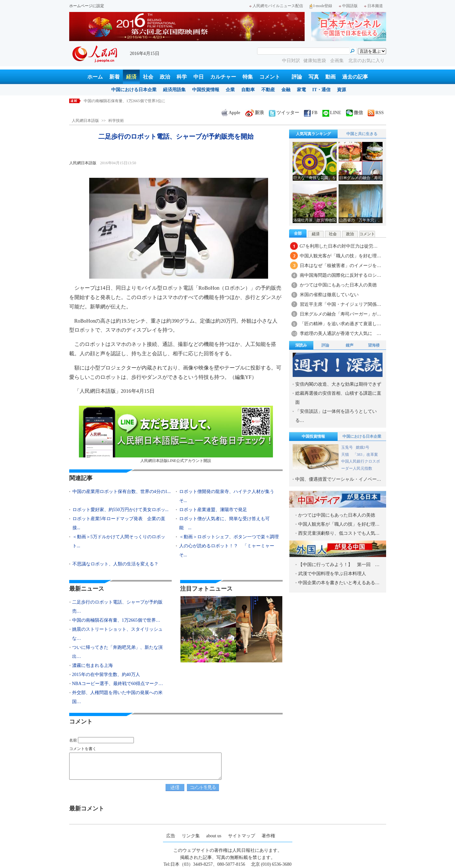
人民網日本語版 (85, 121)
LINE (332, 113)
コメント (270, 77)
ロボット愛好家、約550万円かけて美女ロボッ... (121, 510)
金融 (286, 90)
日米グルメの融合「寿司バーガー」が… (341, 314)
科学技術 (116, 121)
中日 (199, 77)
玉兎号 (347, 447)
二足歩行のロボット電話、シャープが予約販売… (117, 607)
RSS (376, 113)
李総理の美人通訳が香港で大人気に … (341, 333)
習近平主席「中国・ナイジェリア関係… (341, 304)
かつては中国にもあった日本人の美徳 (338, 285)
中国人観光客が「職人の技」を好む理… (341, 256)
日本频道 (374, 6)
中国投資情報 (206, 90)
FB (311, 113)
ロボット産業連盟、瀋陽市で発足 (213, 510)
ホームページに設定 (87, 6)
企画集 (338, 61)
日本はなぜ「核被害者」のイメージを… (341, 266)
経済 (131, 77)
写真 (314, 77)
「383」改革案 (365, 455)
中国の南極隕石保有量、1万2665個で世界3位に (125, 101)
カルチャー (223, 77)
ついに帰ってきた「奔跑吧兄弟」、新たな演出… (117, 652)
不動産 (268, 90)
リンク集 (191, 836)
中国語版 (348, 6)
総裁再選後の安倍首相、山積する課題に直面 (338, 398)
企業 (230, 90)
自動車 (248, 90)
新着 (114, 77)
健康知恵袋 (315, 61)
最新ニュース (87, 589)
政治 (165, 77)
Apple (231, 113)
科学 (182, 77)
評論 (297, 77)
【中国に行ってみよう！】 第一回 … (339, 565)
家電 (301, 90)
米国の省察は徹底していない (329, 295)
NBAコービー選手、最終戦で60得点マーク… (118, 684)
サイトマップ (242, 836)
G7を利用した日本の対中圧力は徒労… (339, 246)
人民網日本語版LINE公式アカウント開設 (176, 434)
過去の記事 (355, 77)
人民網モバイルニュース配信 (276, 6)
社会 (148, 77)
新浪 (255, 113)
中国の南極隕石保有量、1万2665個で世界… (116, 620)
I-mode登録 (321, 6)
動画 (330, 77)
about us (214, 836)
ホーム (95, 77)
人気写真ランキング (313, 134)
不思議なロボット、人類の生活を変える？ (115, 564)
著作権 (268, 836)
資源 (341, 90)
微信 (354, 113)
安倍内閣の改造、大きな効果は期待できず (338, 384)
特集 (248, 77)
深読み (301, 345)
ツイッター (284, 113)
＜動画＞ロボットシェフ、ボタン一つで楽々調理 (229, 537)
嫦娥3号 (363, 447)
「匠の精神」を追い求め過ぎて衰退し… (341, 324)
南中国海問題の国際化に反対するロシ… (341, 275)
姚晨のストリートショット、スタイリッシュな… (117, 634)
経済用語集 (174, 90)
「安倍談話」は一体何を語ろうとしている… (336, 416)
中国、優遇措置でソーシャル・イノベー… (338, 479)
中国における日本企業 (134, 90)
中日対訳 (291, 61)
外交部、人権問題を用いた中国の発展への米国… (117, 697)
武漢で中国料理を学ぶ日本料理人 (332, 574)
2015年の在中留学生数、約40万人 (106, 675)
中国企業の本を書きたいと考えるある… (339, 583)
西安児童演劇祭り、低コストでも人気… (339, 533)
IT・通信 (322, 90)
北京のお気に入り (366, 61)
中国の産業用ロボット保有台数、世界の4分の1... (122, 492)
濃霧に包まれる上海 (92, 665)
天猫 (346, 455)
